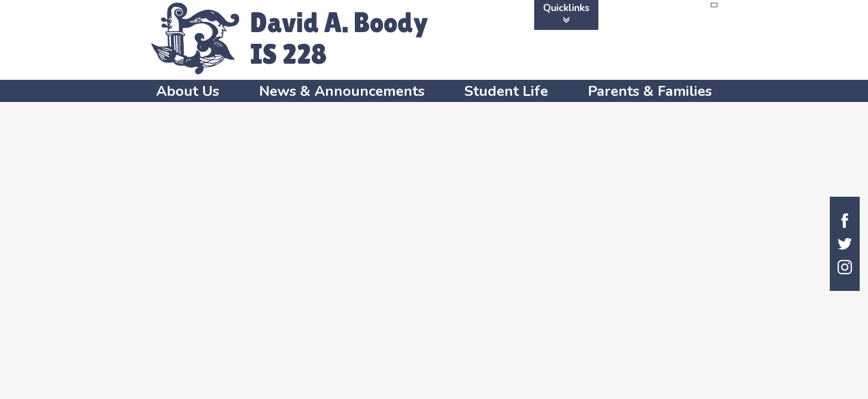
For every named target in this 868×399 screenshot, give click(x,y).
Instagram (845, 267)
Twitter (845, 244)
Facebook (845, 221)
